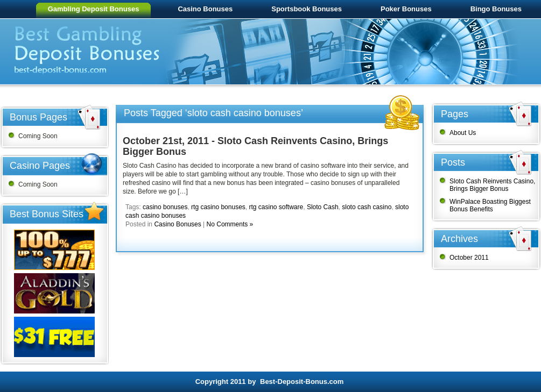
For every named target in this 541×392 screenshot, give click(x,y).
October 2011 (469, 258)
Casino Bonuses (177, 224)
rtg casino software (276, 207)
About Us (463, 133)
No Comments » (230, 224)
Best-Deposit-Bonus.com (302, 382)
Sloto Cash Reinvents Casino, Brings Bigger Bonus (492, 185)
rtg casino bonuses (218, 207)
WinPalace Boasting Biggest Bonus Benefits (490, 205)
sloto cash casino (367, 207)
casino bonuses (165, 207)
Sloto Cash (323, 207)
